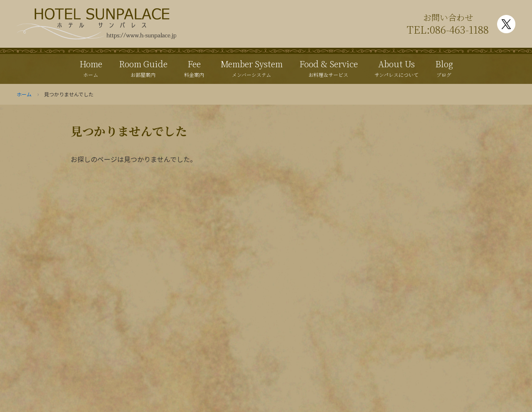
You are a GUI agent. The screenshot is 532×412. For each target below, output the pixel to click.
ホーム (24, 94)
